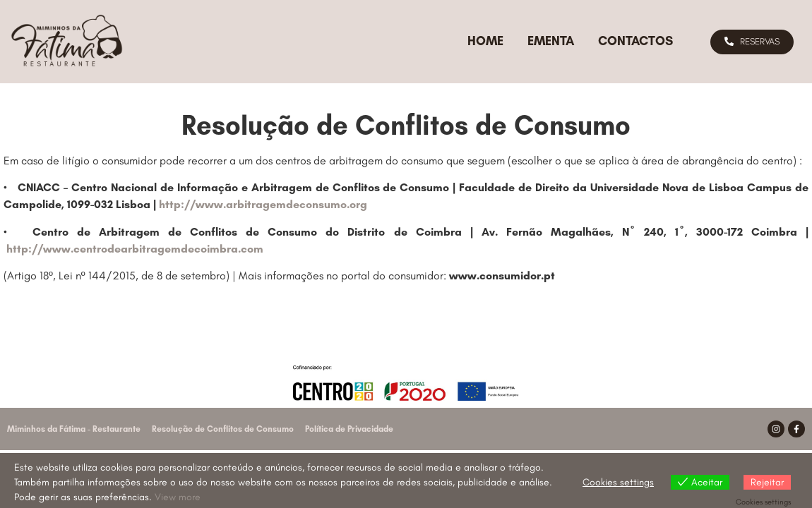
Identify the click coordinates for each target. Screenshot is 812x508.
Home (485, 41)
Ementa (551, 41)
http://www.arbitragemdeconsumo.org (263, 204)
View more (178, 497)
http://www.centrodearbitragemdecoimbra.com (135, 249)
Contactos (635, 41)
